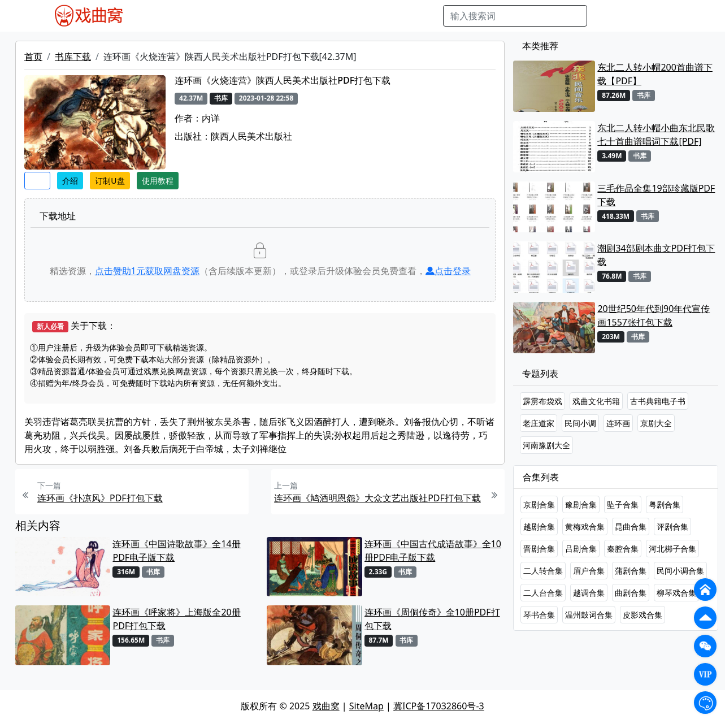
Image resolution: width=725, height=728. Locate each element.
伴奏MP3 (325, 16)
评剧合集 (672, 526)
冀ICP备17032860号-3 (439, 706)
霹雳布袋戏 (542, 401)
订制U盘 (110, 181)
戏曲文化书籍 (596, 401)
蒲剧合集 (631, 571)
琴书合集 (539, 615)
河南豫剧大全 (546, 445)
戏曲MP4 (159, 16)
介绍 (70, 181)
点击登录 (448, 271)
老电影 (242, 16)
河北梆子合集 (672, 549)
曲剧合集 (631, 593)
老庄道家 (539, 423)
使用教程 (158, 181)
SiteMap (366, 706)
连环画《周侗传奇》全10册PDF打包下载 (432, 619)
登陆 (671, 16)
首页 (33, 57)
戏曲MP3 (203, 16)
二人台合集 (543, 593)
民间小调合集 (680, 571)
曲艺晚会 (281, 16)
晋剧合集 (539, 549)
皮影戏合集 (642, 615)
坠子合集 (623, 504)
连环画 (618, 423)
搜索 (605, 16)
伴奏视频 (369, 16)
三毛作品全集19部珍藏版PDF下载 (656, 195)
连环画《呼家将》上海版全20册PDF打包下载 (176, 619)
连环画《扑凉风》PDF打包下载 (100, 498)
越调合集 (589, 593)
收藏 (37, 181)
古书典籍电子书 (658, 401)
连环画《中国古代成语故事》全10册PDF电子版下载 (433, 551)
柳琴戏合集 (676, 593)
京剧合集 (539, 504)
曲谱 (428, 16)
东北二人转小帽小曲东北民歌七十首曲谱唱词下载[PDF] (656, 135)
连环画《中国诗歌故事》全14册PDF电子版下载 (176, 551)
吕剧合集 (581, 549)
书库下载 (73, 57)
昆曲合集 (631, 526)
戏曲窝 (326, 706)
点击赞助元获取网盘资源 (147, 271)
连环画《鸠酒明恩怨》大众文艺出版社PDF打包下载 (377, 498)
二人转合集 (543, 571)
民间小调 (580, 423)
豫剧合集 (581, 504)
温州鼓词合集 (589, 615)
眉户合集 (589, 571)
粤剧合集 (665, 504)
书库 (403, 16)
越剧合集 (539, 526)
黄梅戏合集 (585, 526)
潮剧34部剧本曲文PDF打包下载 (656, 255)
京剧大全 (656, 423)
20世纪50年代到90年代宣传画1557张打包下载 (654, 315)
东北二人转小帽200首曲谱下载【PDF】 (655, 74)
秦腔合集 (623, 549)
